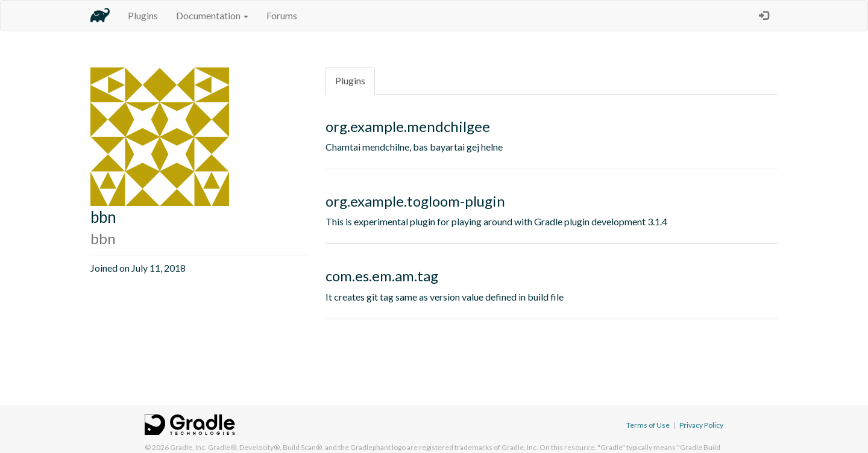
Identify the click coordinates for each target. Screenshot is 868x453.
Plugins (143, 15)
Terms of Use (648, 425)
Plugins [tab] (350, 80)
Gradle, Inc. (188, 447)
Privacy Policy (701, 425)
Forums (282, 15)
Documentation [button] (212, 15)
